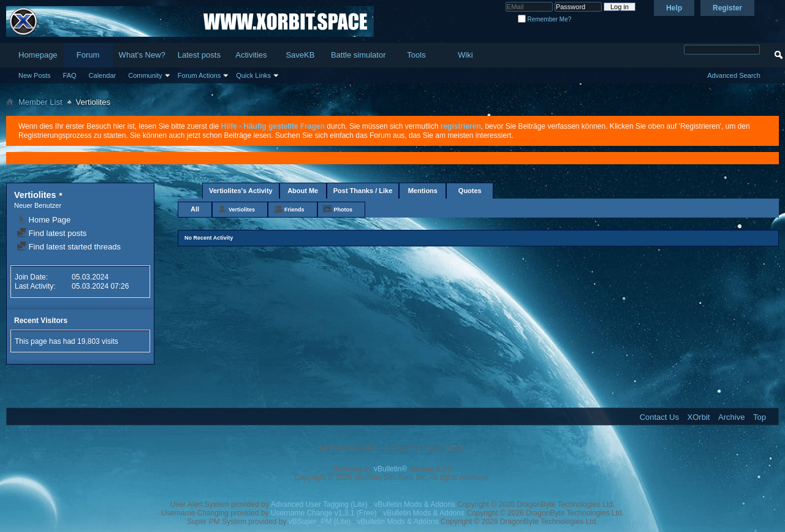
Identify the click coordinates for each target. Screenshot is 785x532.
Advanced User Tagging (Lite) (319, 504)
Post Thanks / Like (363, 191)
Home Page (44, 220)
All (195, 209)
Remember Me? (544, 19)
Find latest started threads (69, 247)
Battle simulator (358, 55)
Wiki (465, 55)
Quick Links (253, 75)
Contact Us (659, 417)
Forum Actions (199, 75)
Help (674, 8)
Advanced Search (734, 75)
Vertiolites (242, 210)
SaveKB (300, 55)
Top (760, 417)
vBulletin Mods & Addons (415, 504)
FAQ (70, 75)
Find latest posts (51, 233)
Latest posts (199, 55)
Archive (731, 417)
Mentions (423, 191)
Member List (40, 102)
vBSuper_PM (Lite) (320, 522)
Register (727, 8)
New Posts (35, 75)
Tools (416, 55)
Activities (251, 55)
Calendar (103, 75)
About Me (303, 191)
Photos (343, 210)
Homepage (38, 55)
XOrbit (699, 417)
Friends (294, 210)
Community (145, 75)
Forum (88, 55)
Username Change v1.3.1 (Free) (324, 513)
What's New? (142, 55)
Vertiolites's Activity (241, 191)
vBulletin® (390, 469)
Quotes (470, 191)
